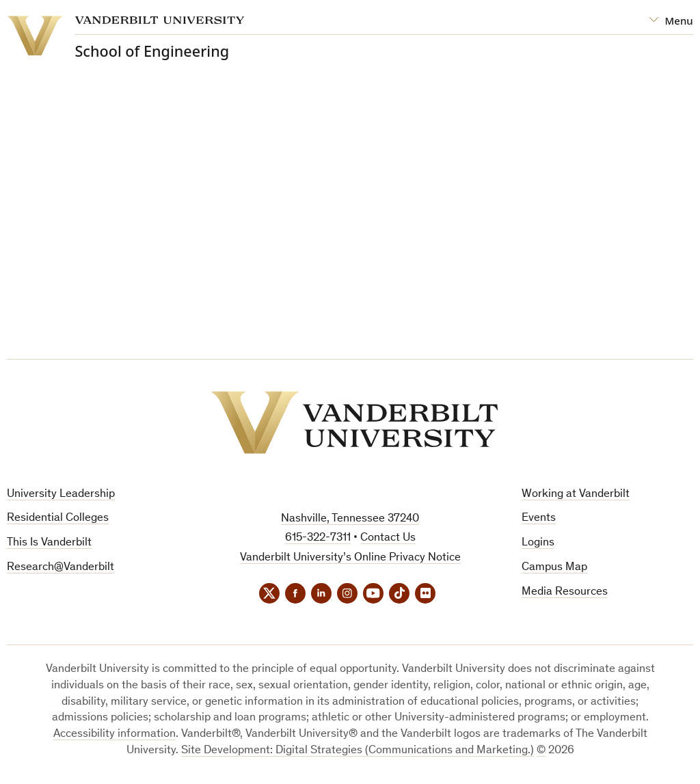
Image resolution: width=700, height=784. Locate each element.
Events (539, 518)
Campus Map (554, 568)
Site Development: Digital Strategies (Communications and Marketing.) (358, 751)
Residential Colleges (58, 518)
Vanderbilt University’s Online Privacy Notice (350, 558)
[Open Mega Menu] (671, 21)
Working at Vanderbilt (576, 495)
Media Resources (565, 592)
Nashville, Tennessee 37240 (350, 519)
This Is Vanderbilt (49, 543)
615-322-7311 (318, 538)
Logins (538, 543)
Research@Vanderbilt (60, 568)
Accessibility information (115, 734)
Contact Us (388, 538)
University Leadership (61, 495)
